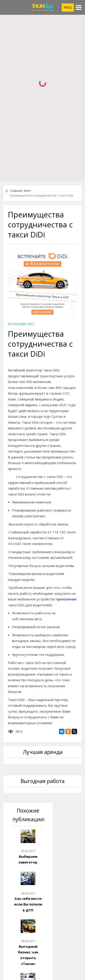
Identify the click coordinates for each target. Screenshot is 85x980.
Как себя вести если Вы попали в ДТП (28, 904)
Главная (16, 191)
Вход (68, 7)
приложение (66, 599)
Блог (27, 191)
